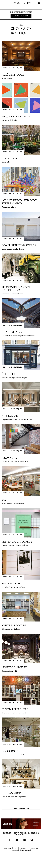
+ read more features (21, 808)
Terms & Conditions (30, 833)
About (16, 833)
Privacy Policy (21, 835)
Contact (7, 833)
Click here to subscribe (21, 16)
